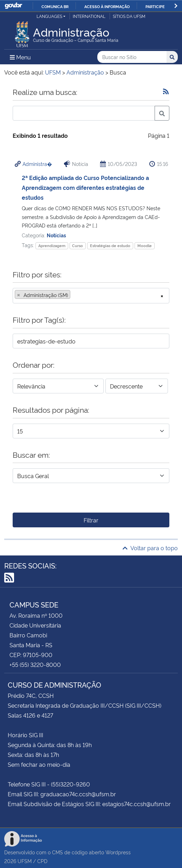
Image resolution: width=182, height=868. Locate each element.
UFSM (25, 861)
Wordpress (118, 852)
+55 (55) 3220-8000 (35, 664)
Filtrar (91, 520)
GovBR (13, 6)
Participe (155, 6)
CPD (42, 861)
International (89, 16)
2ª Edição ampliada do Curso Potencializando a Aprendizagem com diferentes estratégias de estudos (85, 187)
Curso (77, 246)
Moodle (145, 246)
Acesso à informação (107, 6)
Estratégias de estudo (110, 246)
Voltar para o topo (150, 548)
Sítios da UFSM (129, 16)
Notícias (56, 235)
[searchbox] (74, 295)
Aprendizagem (52, 246)
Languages (49, 16)
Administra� (37, 164)
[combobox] (91, 296)
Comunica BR (55, 6)
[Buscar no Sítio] (132, 57)
